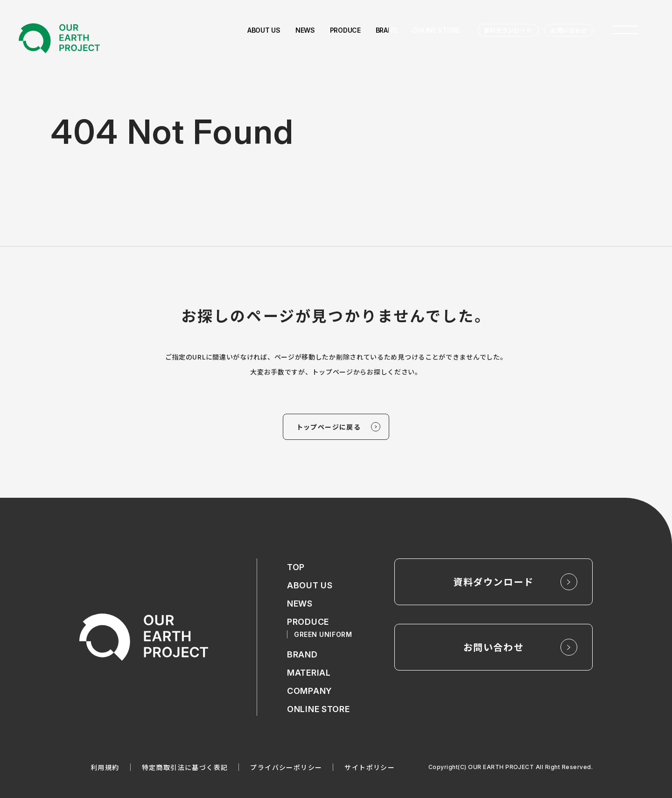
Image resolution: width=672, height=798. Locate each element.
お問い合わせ (569, 30)
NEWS (300, 604)
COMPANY (309, 691)
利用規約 (105, 767)
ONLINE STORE (318, 709)
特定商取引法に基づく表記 (185, 767)
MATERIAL (309, 673)
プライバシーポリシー (286, 767)
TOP (296, 567)
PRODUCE (308, 622)
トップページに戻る (329, 427)
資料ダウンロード (508, 30)
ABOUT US (310, 585)
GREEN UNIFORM (323, 634)
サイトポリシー (370, 767)
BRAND (302, 654)
